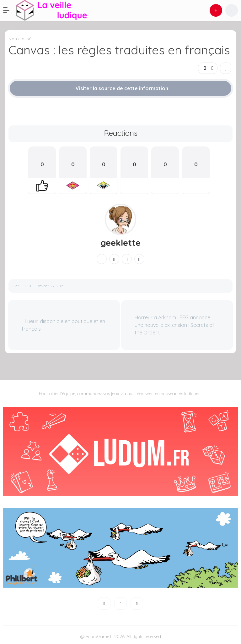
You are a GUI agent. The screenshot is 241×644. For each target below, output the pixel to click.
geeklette (120, 243)
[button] (9, 10)
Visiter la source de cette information (121, 88)
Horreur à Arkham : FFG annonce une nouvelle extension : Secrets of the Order (174, 325)
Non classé (20, 39)
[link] (226, 68)
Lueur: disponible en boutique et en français (63, 325)
